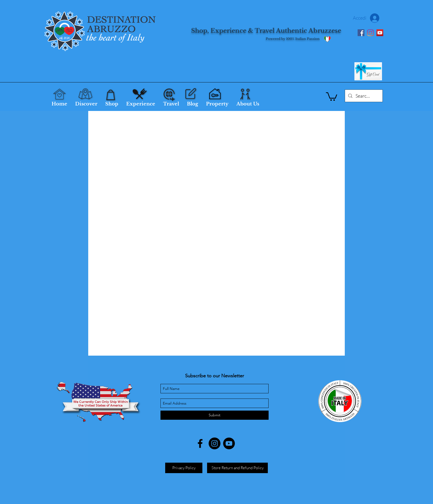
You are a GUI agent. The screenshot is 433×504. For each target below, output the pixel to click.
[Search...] (363, 96)
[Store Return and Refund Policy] (237, 468)
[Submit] (215, 415)
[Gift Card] (368, 71)
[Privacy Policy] (184, 468)
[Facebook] (361, 33)
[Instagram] (370, 33)
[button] (332, 96)
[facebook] (200, 443)
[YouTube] (380, 33)
